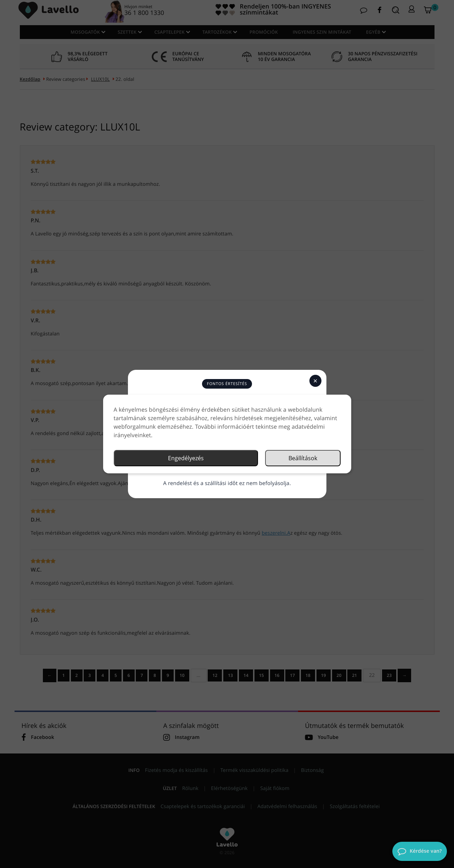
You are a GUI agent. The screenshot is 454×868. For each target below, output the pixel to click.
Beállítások (303, 458)
